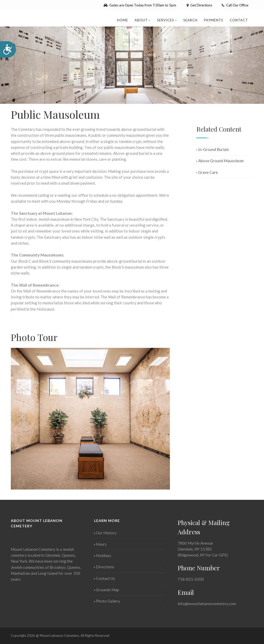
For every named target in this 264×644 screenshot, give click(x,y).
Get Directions (199, 5)
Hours (100, 544)
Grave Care (207, 172)
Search (190, 20)
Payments (214, 20)
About (143, 20)
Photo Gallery (107, 601)
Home (123, 20)
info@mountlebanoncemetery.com (207, 604)
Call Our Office (235, 5)
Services (167, 20)
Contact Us (105, 578)
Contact (239, 20)
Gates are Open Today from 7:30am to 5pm (140, 5)
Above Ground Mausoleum (220, 161)
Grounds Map (107, 590)
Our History (105, 533)
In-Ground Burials (213, 149)
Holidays (103, 555)
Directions (104, 567)
